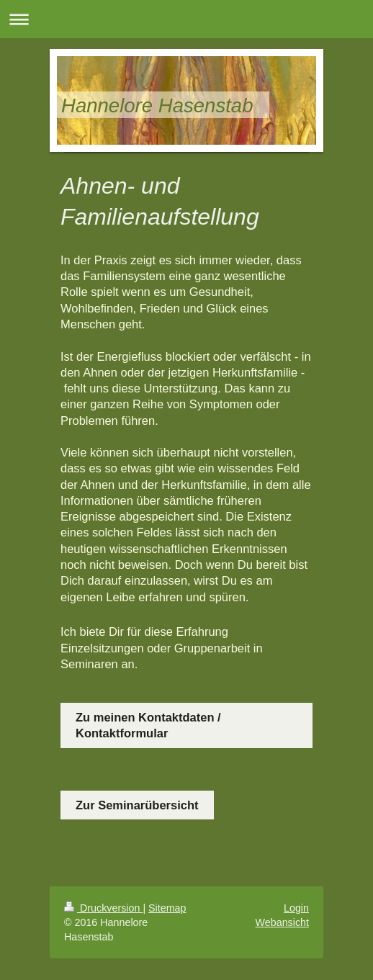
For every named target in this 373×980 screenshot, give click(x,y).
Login (296, 908)
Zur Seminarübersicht (137, 805)
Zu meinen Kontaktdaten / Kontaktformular (148, 725)
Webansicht (282, 922)
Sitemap (167, 908)
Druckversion (103, 908)
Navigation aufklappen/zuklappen (186, 19)
